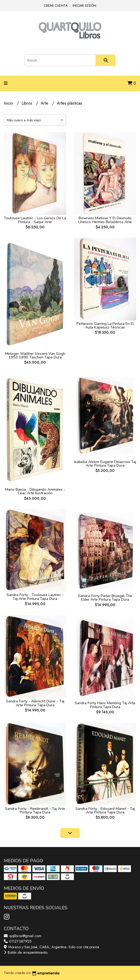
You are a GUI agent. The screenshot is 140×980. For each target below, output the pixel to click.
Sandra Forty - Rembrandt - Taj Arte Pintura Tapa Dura (35, 810)
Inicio (9, 103)
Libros (27, 103)
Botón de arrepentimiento (26, 952)
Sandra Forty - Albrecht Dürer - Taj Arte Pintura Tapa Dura (35, 703)
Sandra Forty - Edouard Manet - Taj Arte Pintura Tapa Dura (105, 810)
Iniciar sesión (84, 6)
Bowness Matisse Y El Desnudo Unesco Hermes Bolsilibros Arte (105, 220)
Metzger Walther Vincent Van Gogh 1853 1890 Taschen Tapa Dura (35, 355)
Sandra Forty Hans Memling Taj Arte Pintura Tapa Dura (105, 705)
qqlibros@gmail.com (23, 936)
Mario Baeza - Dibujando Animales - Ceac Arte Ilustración (35, 491)
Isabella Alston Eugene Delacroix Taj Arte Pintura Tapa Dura (105, 464)
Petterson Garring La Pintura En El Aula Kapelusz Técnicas (105, 325)
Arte (45, 103)
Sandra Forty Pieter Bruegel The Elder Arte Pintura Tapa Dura (105, 598)
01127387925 (18, 941)
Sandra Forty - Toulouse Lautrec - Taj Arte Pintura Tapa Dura (35, 597)
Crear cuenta (56, 6)
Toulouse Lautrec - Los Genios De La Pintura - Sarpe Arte (35, 220)
